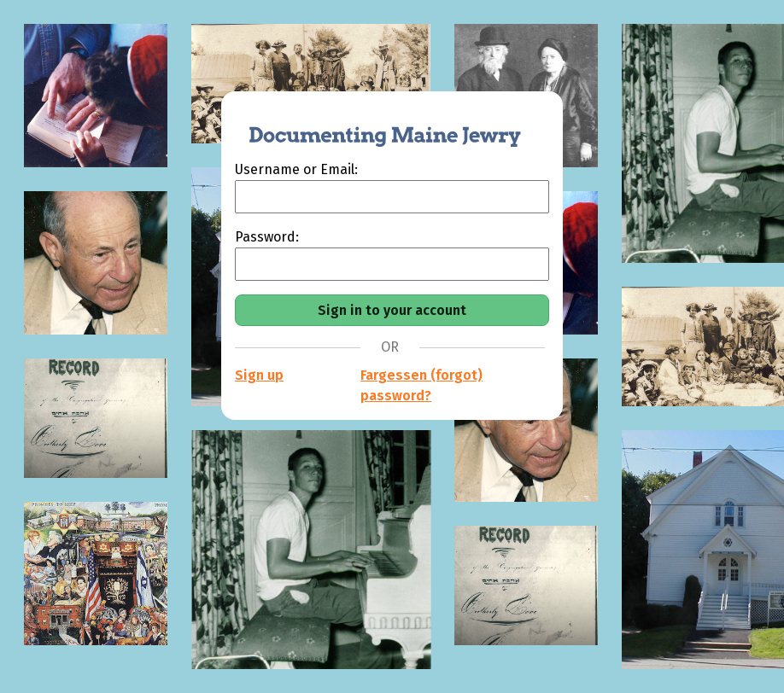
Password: (267, 237)
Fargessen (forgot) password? (421, 385)
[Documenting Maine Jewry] (376, 125)
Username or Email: (296, 169)
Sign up (259, 375)
